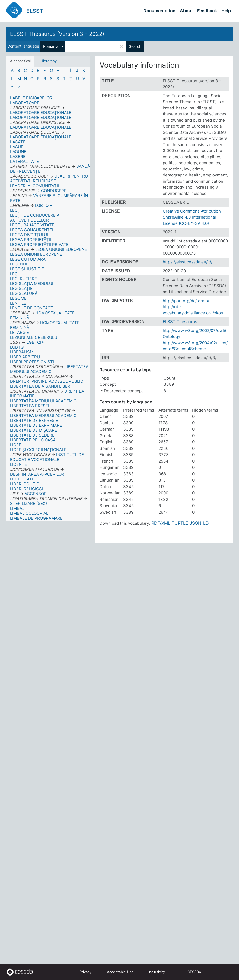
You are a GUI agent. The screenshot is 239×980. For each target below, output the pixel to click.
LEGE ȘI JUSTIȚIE (27, 269)
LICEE (16, 445)
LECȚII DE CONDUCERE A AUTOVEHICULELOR (35, 218)
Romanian (52, 46)
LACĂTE (18, 142)
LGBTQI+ (19, 347)
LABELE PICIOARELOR (31, 98)
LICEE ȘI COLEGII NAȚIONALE (38, 450)
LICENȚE (18, 464)
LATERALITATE (24, 161)
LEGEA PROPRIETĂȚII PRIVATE (39, 244)
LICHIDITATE (22, 479)
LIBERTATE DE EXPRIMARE (36, 425)
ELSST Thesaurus (180, 322)
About (186, 11)
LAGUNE (18, 152)
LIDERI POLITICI (25, 484)
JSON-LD (199, 523)
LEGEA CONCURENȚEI (32, 230)
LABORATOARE (25, 103)
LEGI (14, 274)
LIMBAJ (17, 508)
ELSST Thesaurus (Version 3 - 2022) (57, 34)
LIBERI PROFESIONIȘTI (32, 362)
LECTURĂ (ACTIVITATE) (33, 225)
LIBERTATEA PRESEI (30, 406)
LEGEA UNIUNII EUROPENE (36, 254)
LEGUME (18, 298)
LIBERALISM (22, 352)
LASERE (18, 157)
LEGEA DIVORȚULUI (29, 235)
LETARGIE (20, 332)
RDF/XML (161, 523)
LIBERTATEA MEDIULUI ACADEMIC (43, 401)
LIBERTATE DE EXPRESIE (34, 420)
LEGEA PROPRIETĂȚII (31, 240)
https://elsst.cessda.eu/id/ (188, 262)
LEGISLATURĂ (24, 293)
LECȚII (16, 210)
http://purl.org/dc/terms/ (186, 301)
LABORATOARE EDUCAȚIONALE (41, 117)
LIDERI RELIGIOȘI (26, 489)
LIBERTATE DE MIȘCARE (34, 430)
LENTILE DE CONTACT (32, 308)
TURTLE (180, 523)
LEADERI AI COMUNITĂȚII (34, 186)
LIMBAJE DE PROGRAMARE (36, 518)
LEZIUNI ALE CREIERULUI (34, 337)
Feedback (207, 11)
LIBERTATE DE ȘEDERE (32, 435)
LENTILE (18, 303)
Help (226, 11)
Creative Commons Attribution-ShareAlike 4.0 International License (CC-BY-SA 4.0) (193, 217)
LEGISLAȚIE (21, 288)
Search (135, 46)
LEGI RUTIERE (23, 279)
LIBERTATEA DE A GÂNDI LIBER (40, 386)
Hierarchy (49, 61)
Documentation (159, 11)
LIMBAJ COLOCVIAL (29, 513)
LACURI (17, 147)
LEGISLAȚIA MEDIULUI (32, 284)
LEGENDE (19, 264)
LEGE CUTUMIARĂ (28, 259)
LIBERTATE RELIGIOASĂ (33, 440)
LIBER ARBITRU (25, 357)
